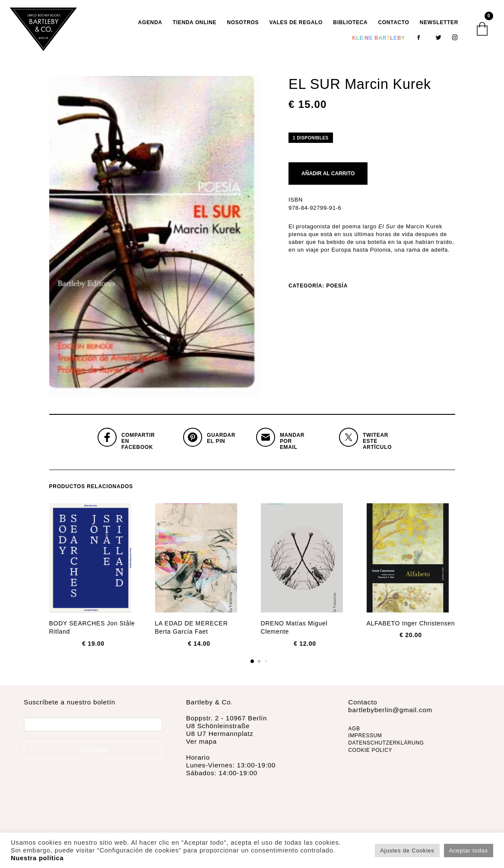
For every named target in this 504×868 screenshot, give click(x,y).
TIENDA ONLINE (195, 24)
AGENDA (150, 24)
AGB (354, 732)
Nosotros (243, 24)
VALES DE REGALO (296, 24)
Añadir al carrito (328, 177)
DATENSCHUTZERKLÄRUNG (386, 746)
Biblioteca (350, 24)
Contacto (393, 24)
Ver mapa (201, 745)
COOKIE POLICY (370, 754)
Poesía (337, 289)
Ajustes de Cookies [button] (407, 851)
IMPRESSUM (365, 739)
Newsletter (439, 24)
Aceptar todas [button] (469, 851)
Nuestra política (37, 858)
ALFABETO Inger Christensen (411, 627)
